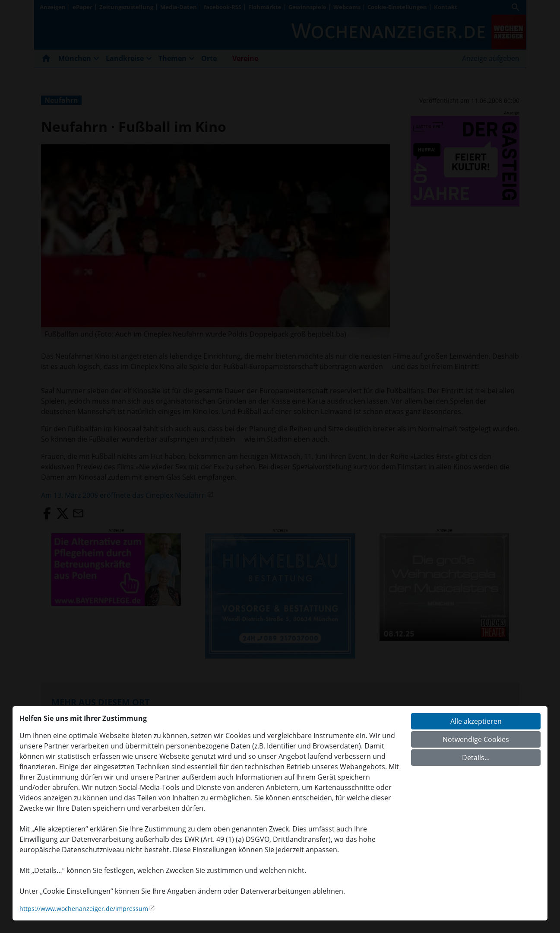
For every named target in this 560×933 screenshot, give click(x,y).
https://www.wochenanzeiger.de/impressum (84, 909)
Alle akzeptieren (476, 721)
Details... (476, 758)
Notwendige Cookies (476, 739)
